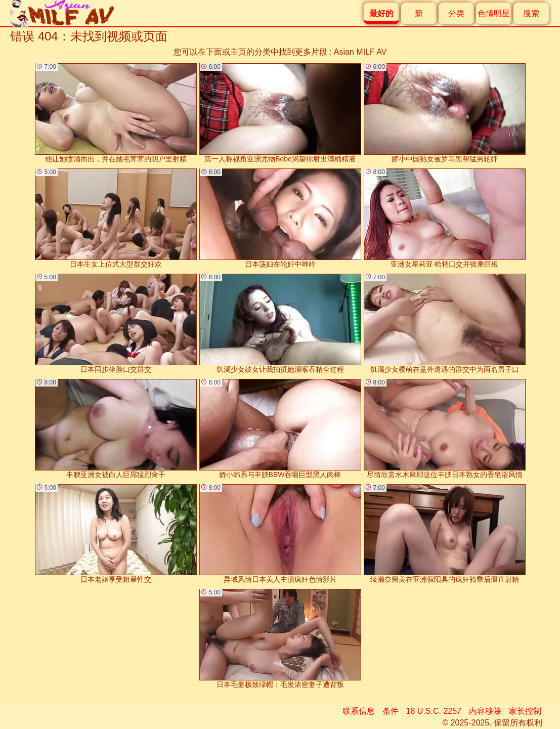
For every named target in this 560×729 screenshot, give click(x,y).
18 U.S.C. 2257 (434, 711)
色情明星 (494, 13)
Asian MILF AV (360, 52)
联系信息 (359, 711)
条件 (391, 711)
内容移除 (485, 711)
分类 (456, 13)
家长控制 (525, 711)
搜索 (531, 13)
